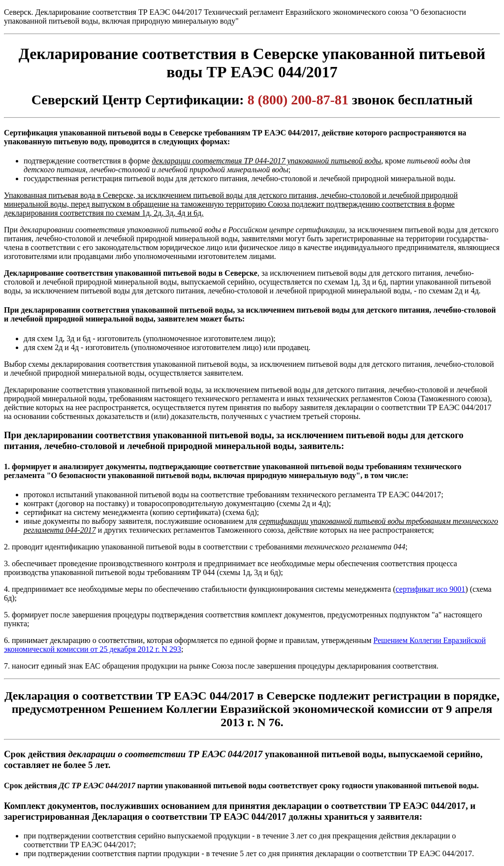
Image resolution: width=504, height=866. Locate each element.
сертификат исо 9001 (431, 589)
